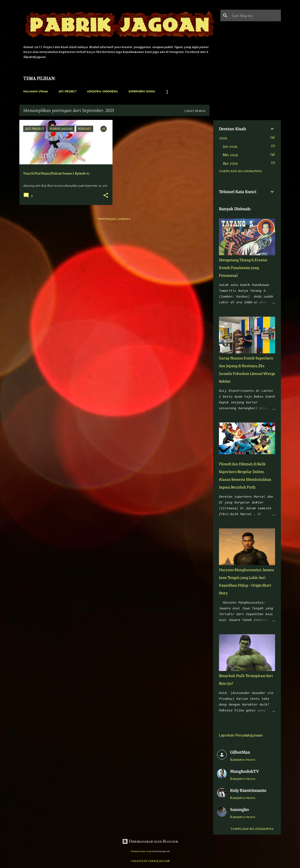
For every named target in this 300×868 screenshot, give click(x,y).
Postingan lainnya (114, 219)
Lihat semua (195, 111)
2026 (223, 138)
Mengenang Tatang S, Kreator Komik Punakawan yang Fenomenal (243, 268)
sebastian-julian (161, 851)
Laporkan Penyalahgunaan (241, 736)
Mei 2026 (230, 155)
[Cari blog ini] (255, 15)
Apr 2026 (230, 164)
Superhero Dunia (142, 92)
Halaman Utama (36, 92)
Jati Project (67, 92)
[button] (106, 196)
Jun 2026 (230, 147)
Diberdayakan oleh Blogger (150, 841)
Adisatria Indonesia (102, 92)
